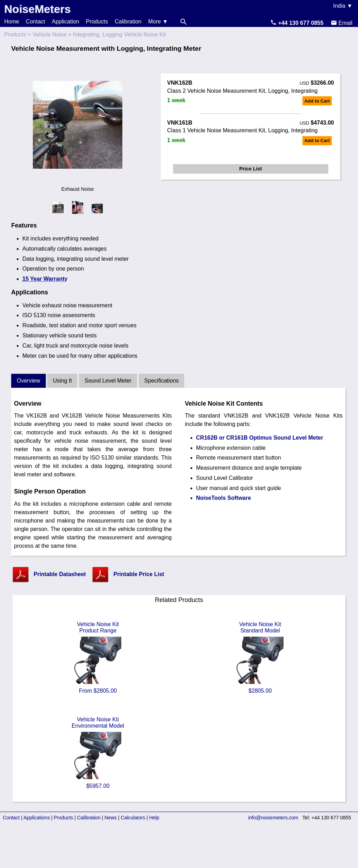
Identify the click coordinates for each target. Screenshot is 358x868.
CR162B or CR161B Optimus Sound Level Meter (260, 438)
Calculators (133, 818)
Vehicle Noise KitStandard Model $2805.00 (260, 657)
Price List (250, 169)
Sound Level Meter (108, 381)
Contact (35, 22)
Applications (37, 818)
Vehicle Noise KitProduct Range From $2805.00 (98, 657)
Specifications (162, 381)
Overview (28, 381)
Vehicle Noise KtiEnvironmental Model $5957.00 (98, 753)
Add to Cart (317, 101)
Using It (62, 381)
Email (342, 23)
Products (97, 22)
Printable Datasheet (60, 574)
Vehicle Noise (49, 34)
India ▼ (343, 6)
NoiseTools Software (224, 498)
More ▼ (158, 22)
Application (65, 22)
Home (12, 22)
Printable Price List (139, 574)
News (111, 818)
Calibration (128, 22)
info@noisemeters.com (273, 818)
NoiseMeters (37, 9)
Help (154, 818)
